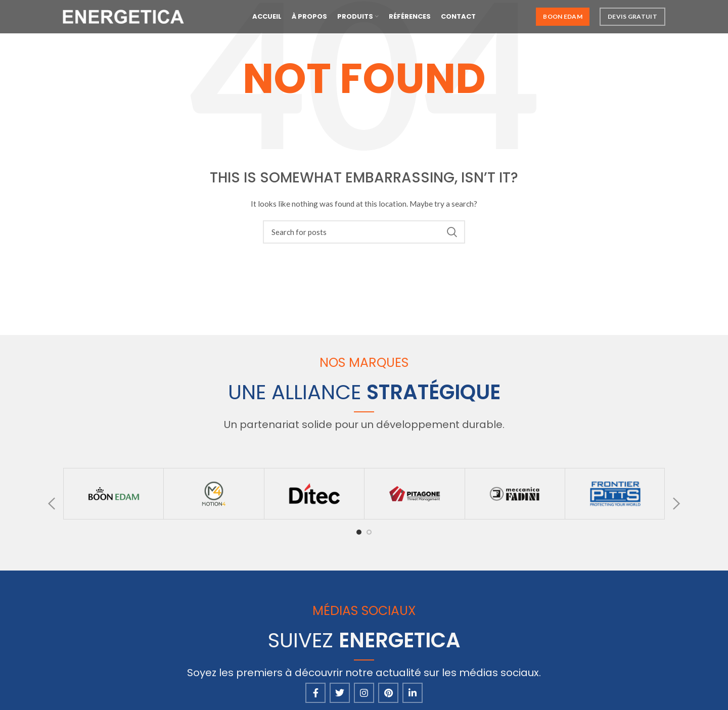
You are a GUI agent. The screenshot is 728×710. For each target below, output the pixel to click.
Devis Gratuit (632, 20)
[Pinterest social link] (388, 693)
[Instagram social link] (364, 693)
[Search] (364, 232)
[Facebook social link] (315, 693)
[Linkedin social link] (413, 693)
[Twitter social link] (340, 693)
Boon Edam (563, 20)
